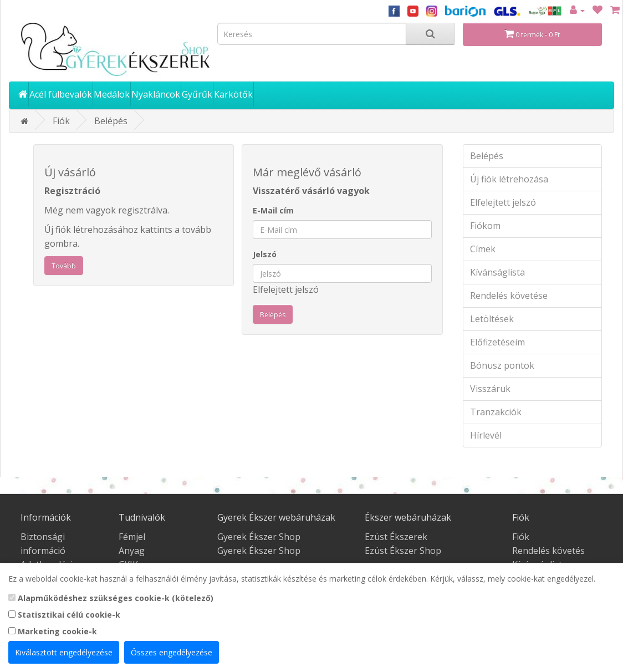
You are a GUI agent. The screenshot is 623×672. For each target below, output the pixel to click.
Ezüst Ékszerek (396, 537)
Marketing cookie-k (53, 631)
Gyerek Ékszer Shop (259, 537)
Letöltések (492, 319)
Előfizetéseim (497, 342)
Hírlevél (486, 435)
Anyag (132, 551)
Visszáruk (490, 389)
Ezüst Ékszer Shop (403, 551)
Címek (483, 249)
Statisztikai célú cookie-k (64, 615)
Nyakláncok (156, 94)
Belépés (111, 121)
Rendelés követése (509, 296)
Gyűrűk (197, 94)
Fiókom (485, 226)
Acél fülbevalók (61, 94)
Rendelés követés (548, 551)
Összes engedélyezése (172, 652)
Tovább (64, 266)
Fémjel (132, 537)
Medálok (112, 94)
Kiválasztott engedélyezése (64, 652)
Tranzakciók (496, 412)
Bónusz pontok (502, 365)
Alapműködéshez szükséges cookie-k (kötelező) (111, 598)
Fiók (61, 121)
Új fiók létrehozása (509, 179)
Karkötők (233, 94)
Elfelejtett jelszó (286, 289)
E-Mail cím (273, 210)
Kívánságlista (497, 272)
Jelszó (265, 254)
